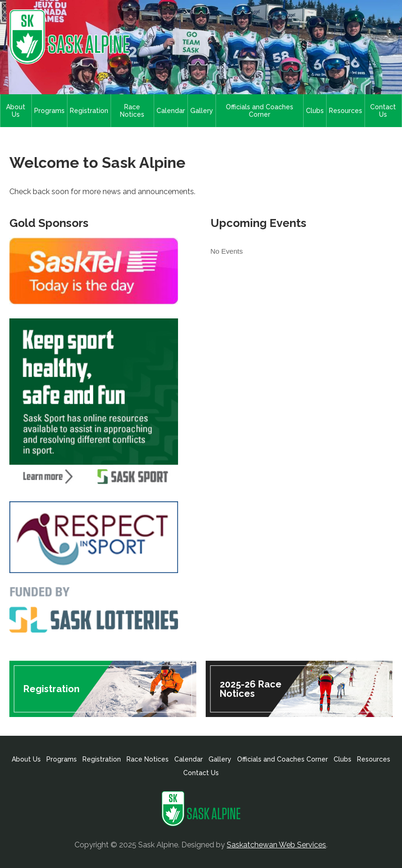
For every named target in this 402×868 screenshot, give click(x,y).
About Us (16, 111)
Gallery (202, 111)
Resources (346, 111)
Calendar (171, 111)
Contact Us (383, 111)
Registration (89, 111)
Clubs (315, 111)
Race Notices (132, 111)
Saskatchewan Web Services (276, 845)
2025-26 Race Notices (251, 689)
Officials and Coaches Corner (260, 111)
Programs (49, 111)
